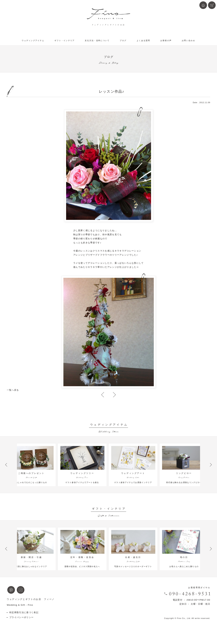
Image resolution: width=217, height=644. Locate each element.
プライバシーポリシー (21, 621)
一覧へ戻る (13, 390)
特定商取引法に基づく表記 (24, 616)
